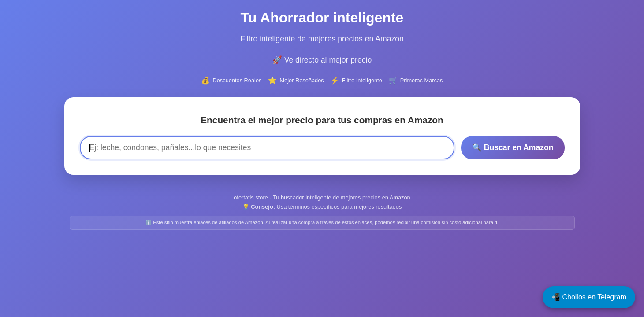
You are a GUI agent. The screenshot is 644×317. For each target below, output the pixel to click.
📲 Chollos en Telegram (589, 297)
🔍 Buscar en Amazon (513, 147)
